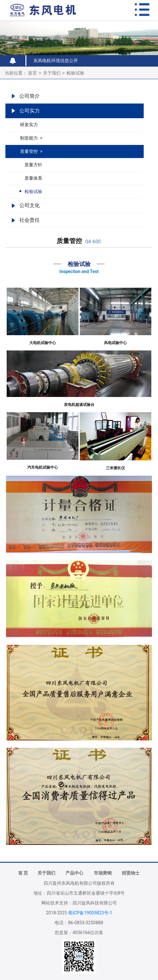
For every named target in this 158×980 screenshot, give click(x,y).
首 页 (23, 873)
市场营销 (103, 873)
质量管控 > (31, 151)
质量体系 (33, 178)
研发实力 (29, 125)
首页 (32, 73)
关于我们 (52, 73)
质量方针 (33, 165)
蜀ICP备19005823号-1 (90, 913)
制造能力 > (31, 138)
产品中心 (74, 873)
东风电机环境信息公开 (56, 61)
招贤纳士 (131, 873)
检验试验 (75, 73)
